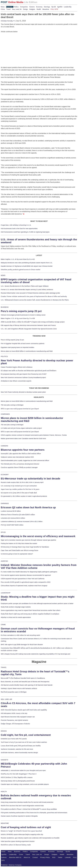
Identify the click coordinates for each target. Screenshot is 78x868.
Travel (8, 9)
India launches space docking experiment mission (18, 841)
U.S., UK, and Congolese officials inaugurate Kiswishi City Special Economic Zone (29, 329)
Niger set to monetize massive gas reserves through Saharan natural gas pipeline (28, 540)
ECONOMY (5, 475)
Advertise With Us (15, 857)
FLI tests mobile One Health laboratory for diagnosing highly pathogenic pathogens (29, 572)
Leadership (68, 7)
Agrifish (60, 7)
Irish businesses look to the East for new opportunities (19, 229)
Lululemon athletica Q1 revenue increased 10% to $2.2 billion (22, 522)
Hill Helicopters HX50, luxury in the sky (14, 713)
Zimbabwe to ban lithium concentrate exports (16, 381)
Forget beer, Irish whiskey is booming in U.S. (16, 225)
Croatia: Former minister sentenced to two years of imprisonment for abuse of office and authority (34, 296)
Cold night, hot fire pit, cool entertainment (26, 735)
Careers (32, 7)
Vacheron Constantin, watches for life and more (17, 749)
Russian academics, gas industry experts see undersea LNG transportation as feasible (30, 838)
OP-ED (3, 532)
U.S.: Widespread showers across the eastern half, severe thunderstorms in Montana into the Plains (35, 300)
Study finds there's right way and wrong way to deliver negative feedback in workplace (30, 614)
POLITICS (4, 356)
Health (39, 9)
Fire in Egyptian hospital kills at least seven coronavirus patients (23, 344)
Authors (4, 857)
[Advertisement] (16, 46)
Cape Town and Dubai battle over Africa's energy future (20, 550)
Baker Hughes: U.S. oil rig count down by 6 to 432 (18, 259)
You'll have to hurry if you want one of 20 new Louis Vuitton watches (24, 742)
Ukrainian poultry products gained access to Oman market (21, 270)
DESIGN (4, 731)
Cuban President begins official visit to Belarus (17, 367)
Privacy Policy (45, 857)
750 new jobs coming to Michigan (12, 405)
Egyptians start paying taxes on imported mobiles (18, 347)
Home (3, 852)
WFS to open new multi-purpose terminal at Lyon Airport (20, 409)
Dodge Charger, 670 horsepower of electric (15, 724)
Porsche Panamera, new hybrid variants (14, 720)
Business (9, 7)
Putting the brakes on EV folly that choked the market (19, 543)
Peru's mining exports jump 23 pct (21, 311)
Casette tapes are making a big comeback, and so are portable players (25, 784)
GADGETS (5, 760)
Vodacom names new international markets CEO (17, 457)
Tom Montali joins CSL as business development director (20, 464)
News (3, 7)
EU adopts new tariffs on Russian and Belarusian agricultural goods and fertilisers (29, 371)
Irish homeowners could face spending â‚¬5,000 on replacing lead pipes (25, 232)
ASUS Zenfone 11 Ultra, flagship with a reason (17, 777)
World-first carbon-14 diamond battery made (16, 845)
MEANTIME (5, 823)
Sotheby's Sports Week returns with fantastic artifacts (19, 689)
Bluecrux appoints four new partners (23, 450)
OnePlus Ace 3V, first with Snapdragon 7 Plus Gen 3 (19, 774)
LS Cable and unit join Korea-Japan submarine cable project (21, 428)
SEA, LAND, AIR (6, 699)
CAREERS (4, 446)
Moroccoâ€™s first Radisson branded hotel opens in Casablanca (23, 678)
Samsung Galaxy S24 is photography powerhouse (18, 781)
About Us (27, 857)
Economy (39, 7)
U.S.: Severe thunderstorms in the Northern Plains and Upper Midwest (25, 286)
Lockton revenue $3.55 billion (11, 511)
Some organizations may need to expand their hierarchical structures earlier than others (31, 610)
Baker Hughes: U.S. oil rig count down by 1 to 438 (18, 318)
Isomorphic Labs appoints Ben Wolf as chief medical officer (21, 454)
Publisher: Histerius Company (11, 865)
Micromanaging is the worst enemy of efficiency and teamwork (38, 536)
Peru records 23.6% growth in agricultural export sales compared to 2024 (26, 582)
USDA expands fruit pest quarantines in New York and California (23, 579)
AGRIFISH (4, 561)
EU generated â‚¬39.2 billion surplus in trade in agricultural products (24, 496)
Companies (24, 7)
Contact (35, 857)
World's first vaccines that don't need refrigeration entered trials (22, 806)
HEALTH (4, 792)
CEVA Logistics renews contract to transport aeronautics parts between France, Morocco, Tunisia (34, 435)
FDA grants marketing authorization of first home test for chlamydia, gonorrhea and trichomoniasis (34, 813)
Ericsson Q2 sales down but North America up (28, 507)
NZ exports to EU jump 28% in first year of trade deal (19, 493)
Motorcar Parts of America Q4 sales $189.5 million (18, 515)
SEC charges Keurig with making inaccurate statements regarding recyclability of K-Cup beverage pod (35, 654)
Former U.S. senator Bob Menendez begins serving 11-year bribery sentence (27, 290)
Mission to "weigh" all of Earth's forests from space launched (21, 831)
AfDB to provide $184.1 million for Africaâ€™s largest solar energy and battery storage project (33, 322)
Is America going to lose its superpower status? (17, 554)
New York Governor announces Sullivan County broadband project (23, 378)
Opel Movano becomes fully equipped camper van (18, 717)
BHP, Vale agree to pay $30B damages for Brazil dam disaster (22, 645)
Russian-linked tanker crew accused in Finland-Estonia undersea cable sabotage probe (30, 293)
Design (26, 9)
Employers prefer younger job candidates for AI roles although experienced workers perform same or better (37, 603)
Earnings (47, 7)
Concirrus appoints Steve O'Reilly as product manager (19, 467)
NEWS (3, 275)
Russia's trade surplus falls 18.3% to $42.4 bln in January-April (22, 482)
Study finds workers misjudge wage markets (16, 607)
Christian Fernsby (8, 21)
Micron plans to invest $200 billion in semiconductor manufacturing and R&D (27, 351)
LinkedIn (68, 857)
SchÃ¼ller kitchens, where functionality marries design (19, 753)
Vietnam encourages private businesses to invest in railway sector (23, 315)
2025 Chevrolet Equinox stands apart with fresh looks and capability (24, 710)
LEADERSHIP (6, 593)
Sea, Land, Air (17, 9)
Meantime (46, 9)
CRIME (3, 625)
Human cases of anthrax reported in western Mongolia (19, 816)
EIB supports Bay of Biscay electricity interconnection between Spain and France (28, 325)
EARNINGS (5, 503)
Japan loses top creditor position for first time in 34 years (20, 489)
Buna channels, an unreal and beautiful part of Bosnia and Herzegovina (25, 682)
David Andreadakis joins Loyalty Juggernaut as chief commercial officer (25, 460)
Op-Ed (54, 7)
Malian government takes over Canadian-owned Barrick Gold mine (23, 439)
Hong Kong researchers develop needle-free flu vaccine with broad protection (27, 802)
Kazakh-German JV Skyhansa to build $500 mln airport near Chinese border (27, 266)
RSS (54, 857)
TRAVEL (4, 667)
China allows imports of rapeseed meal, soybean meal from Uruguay (24, 586)
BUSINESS (5, 307)
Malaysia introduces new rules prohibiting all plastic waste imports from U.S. (27, 263)
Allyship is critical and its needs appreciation (16, 617)
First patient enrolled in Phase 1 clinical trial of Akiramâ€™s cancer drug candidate (29, 809)
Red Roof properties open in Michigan (14, 692)
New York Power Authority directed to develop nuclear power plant (23, 392)
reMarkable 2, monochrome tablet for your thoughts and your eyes (23, 770)
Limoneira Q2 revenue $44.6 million (13, 518)
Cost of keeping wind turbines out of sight (26, 827)
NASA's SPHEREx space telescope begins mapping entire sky (22, 834)
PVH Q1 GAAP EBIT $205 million (12, 525)
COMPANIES (5, 414)
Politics (16, 7)
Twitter (60, 857)
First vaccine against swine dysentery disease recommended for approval (26, 575)
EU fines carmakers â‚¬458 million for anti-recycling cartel (20, 635)
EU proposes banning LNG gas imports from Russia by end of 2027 (24, 374)
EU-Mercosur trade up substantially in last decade (31, 479)
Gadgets (32, 9)
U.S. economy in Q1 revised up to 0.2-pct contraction (19, 486)
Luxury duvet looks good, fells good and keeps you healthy (21, 746)
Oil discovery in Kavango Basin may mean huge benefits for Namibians (25, 547)
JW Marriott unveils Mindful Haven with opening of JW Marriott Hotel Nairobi (27, 685)
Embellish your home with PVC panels (14, 739)
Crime (3, 9)
